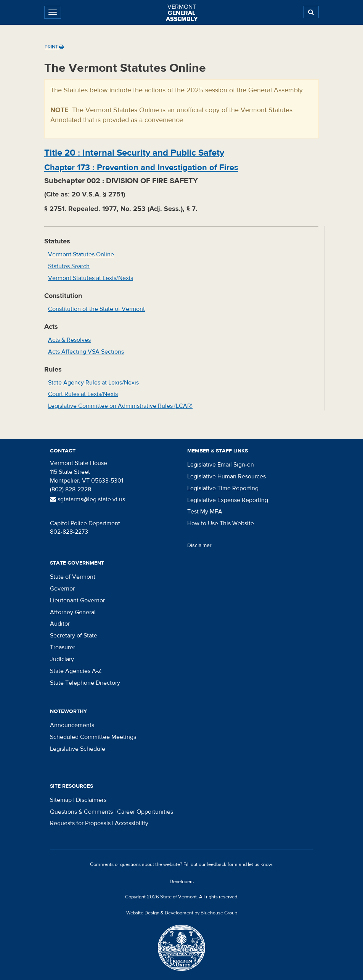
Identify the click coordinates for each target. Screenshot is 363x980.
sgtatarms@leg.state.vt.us (88, 499)
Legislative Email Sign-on (221, 465)
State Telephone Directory (85, 683)
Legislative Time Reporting (223, 488)
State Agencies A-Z (76, 671)
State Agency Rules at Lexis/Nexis (93, 383)
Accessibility (132, 823)
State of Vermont (73, 577)
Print (54, 47)
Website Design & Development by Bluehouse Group (182, 913)
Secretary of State (74, 636)
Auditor (60, 624)
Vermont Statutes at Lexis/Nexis (91, 278)
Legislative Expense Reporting (228, 500)
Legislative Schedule (78, 749)
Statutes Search (69, 266)
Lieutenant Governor (77, 600)
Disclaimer (199, 546)
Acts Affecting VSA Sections (86, 352)
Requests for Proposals (80, 823)
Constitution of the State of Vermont (96, 309)
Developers (182, 882)
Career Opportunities (145, 812)
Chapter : (141, 167)
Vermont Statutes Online (81, 254)
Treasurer (63, 647)
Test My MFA (205, 512)
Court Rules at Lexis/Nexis (83, 394)
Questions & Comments (81, 812)
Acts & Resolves (69, 340)
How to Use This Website (221, 523)
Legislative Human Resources (226, 476)
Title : (134, 153)
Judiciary (62, 659)
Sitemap (61, 800)
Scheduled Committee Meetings (93, 737)
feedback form (222, 864)
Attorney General (73, 612)
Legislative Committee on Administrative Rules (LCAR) (120, 406)
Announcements (72, 725)
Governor (62, 589)
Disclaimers (91, 800)
